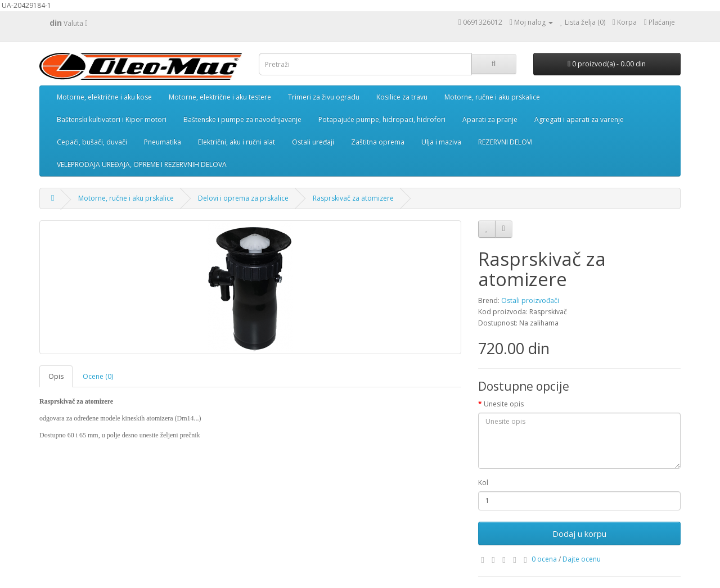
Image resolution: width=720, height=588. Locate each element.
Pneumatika (163, 142)
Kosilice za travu (402, 97)
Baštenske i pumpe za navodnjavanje (242, 119)
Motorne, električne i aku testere (220, 97)
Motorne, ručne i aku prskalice (492, 97)
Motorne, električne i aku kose (104, 97)
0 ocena (544, 559)
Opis (56, 376)
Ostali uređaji (313, 142)
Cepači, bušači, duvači (92, 142)
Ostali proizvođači (530, 300)
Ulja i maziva (441, 142)
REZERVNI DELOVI (505, 142)
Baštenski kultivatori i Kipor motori (112, 119)
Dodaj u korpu (579, 533)
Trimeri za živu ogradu (324, 97)
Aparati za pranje (490, 119)
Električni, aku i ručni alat (237, 142)
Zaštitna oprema (378, 142)
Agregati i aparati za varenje (579, 119)
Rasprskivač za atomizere (353, 198)
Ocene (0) (98, 376)
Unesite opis (504, 404)
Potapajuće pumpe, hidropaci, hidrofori (382, 119)
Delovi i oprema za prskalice (243, 198)
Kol (483, 483)
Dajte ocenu (582, 559)
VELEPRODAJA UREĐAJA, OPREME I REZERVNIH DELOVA (142, 164)
